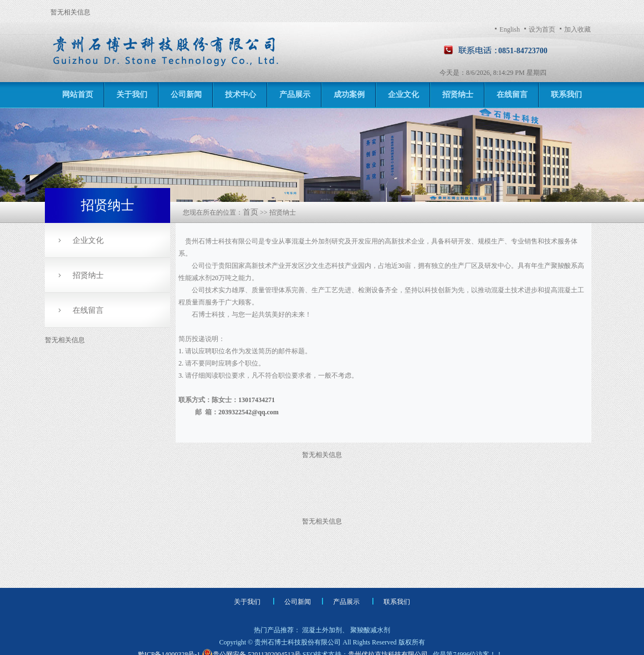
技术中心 (241, 95)
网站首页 (78, 95)
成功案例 (349, 95)
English (510, 29)
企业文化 (403, 95)
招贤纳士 (458, 95)
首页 (251, 212)
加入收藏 (577, 29)
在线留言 (512, 95)
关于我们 (132, 95)
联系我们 (566, 95)
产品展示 (295, 95)
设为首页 (542, 29)
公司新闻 (186, 95)
